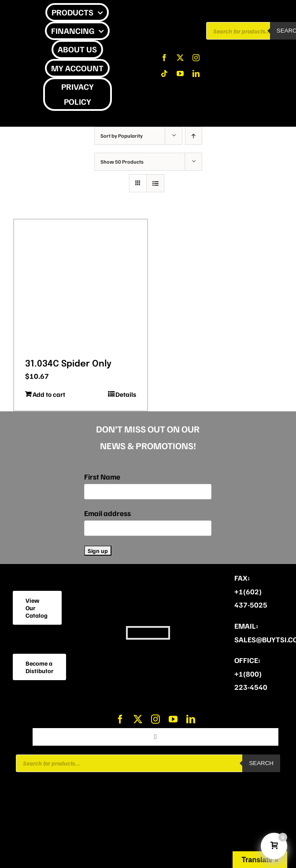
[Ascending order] (194, 136)
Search (261, 763)
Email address (107, 513)
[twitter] (180, 58)
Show (122, 162)
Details (126, 394)
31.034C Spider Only (68, 364)
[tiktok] (164, 73)
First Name (102, 477)
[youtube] (180, 73)
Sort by (122, 136)
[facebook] (164, 58)
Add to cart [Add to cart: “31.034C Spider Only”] (49, 394)
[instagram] (196, 58)
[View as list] (155, 183)
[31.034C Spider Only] (81, 286)
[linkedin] (196, 73)
